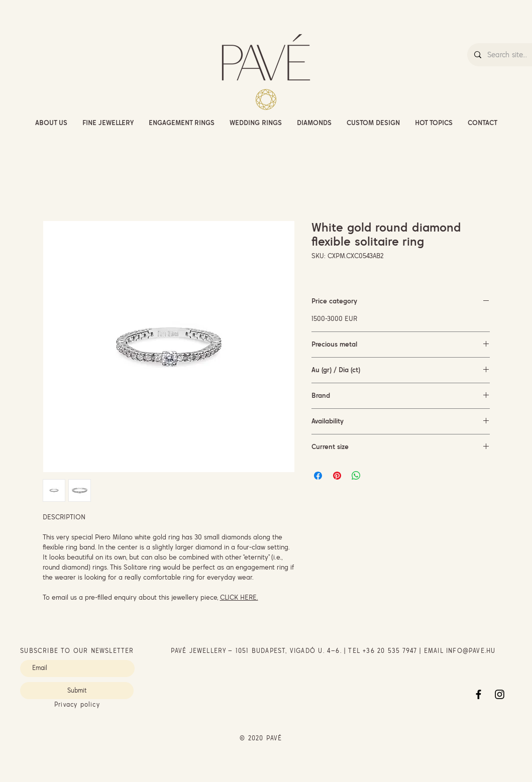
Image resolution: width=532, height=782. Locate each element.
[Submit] (77, 691)
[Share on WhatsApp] (356, 476)
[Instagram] (500, 694)
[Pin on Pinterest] (337, 476)
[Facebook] (478, 694)
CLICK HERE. (239, 597)
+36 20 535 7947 (390, 651)
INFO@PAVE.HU (471, 651)
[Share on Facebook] (318, 476)
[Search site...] (509, 55)
